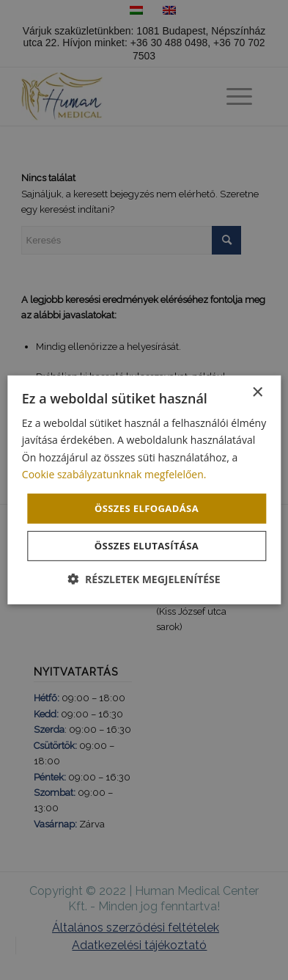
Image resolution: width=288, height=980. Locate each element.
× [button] (257, 393)
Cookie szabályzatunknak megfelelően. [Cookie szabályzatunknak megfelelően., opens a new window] (114, 473)
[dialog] (144, 490)
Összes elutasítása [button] (147, 546)
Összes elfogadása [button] (147, 508)
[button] (144, 579)
